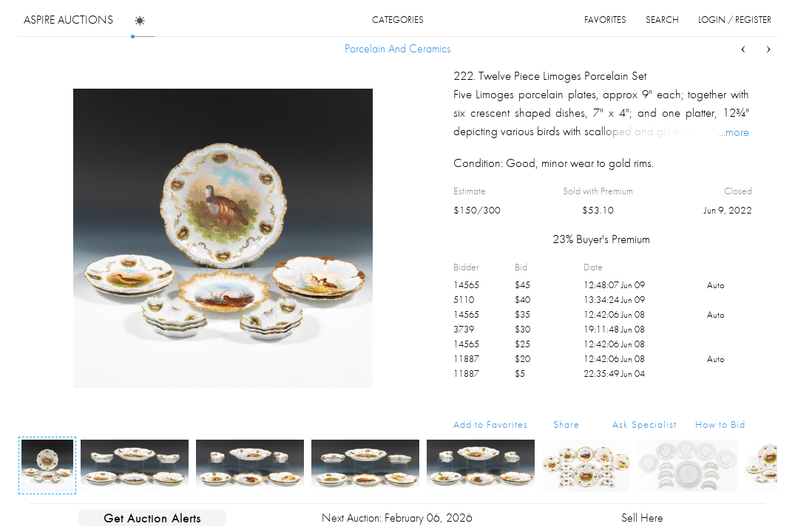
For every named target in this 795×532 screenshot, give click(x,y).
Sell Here (642, 518)
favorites (605, 20)
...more (734, 132)
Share (566, 424)
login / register (735, 20)
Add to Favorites (491, 424)
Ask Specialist (645, 424)
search (662, 20)
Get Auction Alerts (152, 518)
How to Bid (720, 424)
